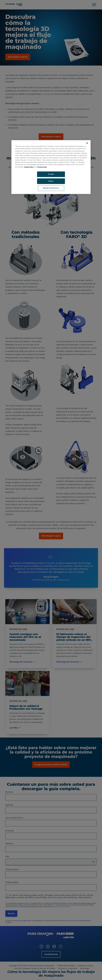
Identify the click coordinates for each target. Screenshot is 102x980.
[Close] (87, 143)
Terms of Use (42, 167)
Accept (51, 174)
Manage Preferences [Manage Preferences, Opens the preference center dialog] (51, 188)
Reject (51, 181)
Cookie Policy (29, 167)
